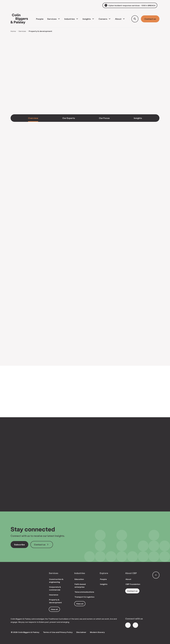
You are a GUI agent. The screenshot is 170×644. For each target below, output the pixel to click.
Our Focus (104, 118)
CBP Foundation (133, 584)
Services (52, 19)
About (118, 19)
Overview (33, 118)
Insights (87, 19)
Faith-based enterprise (80, 586)
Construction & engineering (56, 581)
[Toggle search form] (135, 19)
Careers (103, 19)
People (103, 579)
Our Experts (69, 118)
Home (13, 31)
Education (79, 579)
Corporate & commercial (55, 588)
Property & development (55, 601)
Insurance (54, 595)
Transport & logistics (84, 597)
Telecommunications (84, 592)
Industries (70, 19)
